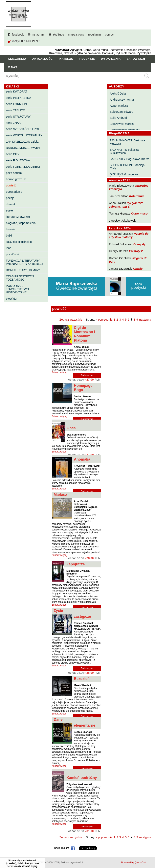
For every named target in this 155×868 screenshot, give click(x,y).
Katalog (66, 59)
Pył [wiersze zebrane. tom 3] (126, 205)
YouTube (58, 35)
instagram (38, 35)
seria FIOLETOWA (18, 160)
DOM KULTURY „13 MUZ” (23, 270)
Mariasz (60, 495)
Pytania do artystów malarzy (129, 235)
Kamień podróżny (82, 778)
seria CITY (13, 154)
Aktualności (43, 59)
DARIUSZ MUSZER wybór (23, 148)
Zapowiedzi (136, 59)
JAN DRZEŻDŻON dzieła (22, 142)
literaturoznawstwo (18, 217)
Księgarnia (17, 59)
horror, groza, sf (16, 179)
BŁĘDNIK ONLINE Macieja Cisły (127, 167)
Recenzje (87, 59)
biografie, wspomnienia (21, 223)
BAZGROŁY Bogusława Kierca (130, 159)
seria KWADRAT (17, 92)
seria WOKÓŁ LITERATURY (24, 135)
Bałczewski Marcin (122, 124)
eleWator (12, 299)
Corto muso (139, 214)
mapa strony (76, 35)
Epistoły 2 (136, 251)
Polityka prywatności (72, 863)
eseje (9, 210)
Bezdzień (82, 679)
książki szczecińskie (19, 242)
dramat (10, 204)
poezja (10, 198)
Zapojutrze (76, 564)
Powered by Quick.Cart (134, 863)
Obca (71, 428)
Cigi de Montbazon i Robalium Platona (84, 334)
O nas (13, 67)
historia (10, 229)
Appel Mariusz (119, 106)
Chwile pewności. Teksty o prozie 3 (128, 270)
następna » (146, 320)
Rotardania (137, 196)
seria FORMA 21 (17, 104)
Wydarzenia (111, 59)
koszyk (16, 41)
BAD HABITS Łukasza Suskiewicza (124, 151)
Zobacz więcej (59, 372)
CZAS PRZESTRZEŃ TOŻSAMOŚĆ (20, 278)
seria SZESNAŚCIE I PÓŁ (23, 129)
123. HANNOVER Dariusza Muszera (127, 142)
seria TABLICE (15, 110)
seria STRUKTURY (18, 117)
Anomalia (82, 459)
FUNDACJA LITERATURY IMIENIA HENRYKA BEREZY (25, 262)
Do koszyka (87, 375)
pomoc (109, 35)
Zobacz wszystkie (71, 320)
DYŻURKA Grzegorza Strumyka (124, 176)
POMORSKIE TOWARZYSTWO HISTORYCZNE (17, 289)
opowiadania (14, 192)
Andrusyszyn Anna (122, 100)
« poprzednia (104, 320)
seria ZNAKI (14, 123)
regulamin (95, 35)
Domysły (139, 244)
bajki (9, 236)
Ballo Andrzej (118, 118)
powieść (11, 185)
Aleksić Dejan (119, 94)
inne (9, 248)
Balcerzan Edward (122, 112)
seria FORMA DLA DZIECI (23, 167)
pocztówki (12, 254)
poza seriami (14, 173)
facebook (18, 35)
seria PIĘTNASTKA (18, 98)
